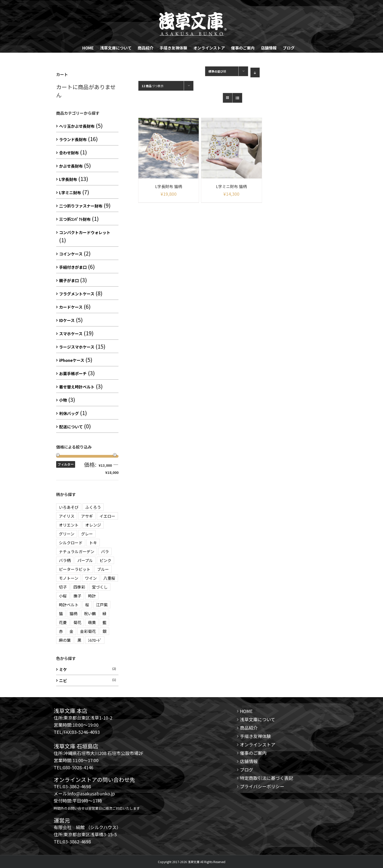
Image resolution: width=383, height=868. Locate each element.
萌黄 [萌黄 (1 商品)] (92, 622)
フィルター (66, 464)
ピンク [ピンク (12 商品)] (105, 560)
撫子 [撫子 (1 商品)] (77, 596)
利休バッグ (69, 413)
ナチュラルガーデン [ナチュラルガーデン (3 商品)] (77, 551)
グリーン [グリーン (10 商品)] (67, 534)
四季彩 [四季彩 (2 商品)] (79, 587)
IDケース (67, 320)
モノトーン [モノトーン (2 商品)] (69, 578)
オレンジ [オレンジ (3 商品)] (93, 525)
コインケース (71, 254)
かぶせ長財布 (71, 166)
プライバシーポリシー (262, 786)
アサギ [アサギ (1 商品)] (87, 516)
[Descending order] (255, 72)
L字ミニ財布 (70, 193)
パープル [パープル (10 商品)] (85, 560)
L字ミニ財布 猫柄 (231, 186)
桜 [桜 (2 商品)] (87, 605)
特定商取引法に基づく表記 (266, 778)
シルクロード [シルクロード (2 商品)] (71, 543)
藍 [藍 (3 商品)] (104, 622)
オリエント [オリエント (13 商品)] (69, 525)
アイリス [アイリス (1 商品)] (67, 516)
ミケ (63, 669)
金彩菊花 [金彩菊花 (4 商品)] (88, 631)
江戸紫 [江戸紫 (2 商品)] (102, 605)
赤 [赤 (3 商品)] (61, 631)
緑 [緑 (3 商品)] (104, 613)
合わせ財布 (69, 153)
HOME (246, 711)
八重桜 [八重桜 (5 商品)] (109, 578)
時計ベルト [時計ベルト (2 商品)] (69, 605)
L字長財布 (68, 179)
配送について (71, 427)
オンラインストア (258, 744)
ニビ (63, 680)
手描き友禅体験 (255, 736)
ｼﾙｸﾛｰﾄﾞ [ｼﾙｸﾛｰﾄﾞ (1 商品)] (95, 640)
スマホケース (71, 334)
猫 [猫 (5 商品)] (61, 613)
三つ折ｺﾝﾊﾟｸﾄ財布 (75, 219)
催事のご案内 (253, 753)
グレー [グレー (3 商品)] (87, 534)
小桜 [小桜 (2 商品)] (63, 596)
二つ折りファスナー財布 (81, 206)
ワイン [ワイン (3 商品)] (91, 578)
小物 (63, 400)
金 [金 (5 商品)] (71, 631)
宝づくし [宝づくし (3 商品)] (100, 587)
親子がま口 (69, 280)
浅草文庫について (258, 719)
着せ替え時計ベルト (77, 387)
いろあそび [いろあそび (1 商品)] (69, 507)
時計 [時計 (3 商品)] (92, 596)
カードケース (71, 307)
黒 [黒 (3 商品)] (79, 640)
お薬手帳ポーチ (73, 373)
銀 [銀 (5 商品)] (104, 631)
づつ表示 (153, 86)
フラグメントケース (77, 294)
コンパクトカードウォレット (85, 232)
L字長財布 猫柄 (169, 186)
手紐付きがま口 (73, 267)
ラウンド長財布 (73, 139)
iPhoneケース (72, 360)
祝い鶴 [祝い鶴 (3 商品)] (90, 613)
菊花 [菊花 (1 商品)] (77, 622)
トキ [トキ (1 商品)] (93, 543)
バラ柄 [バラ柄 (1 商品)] (65, 560)
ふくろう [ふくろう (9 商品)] (93, 507)
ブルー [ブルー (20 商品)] (103, 569)
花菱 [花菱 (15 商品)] (63, 622)
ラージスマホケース (77, 347)
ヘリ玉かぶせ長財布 (77, 126)
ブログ (247, 770)
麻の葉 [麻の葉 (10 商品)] (65, 640)
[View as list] (237, 98)
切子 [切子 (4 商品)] (63, 587)
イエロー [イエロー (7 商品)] (107, 516)
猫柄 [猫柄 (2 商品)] (73, 613)
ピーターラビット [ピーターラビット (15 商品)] (75, 569)
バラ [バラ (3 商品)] (105, 551)
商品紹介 (249, 728)
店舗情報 (249, 761)
